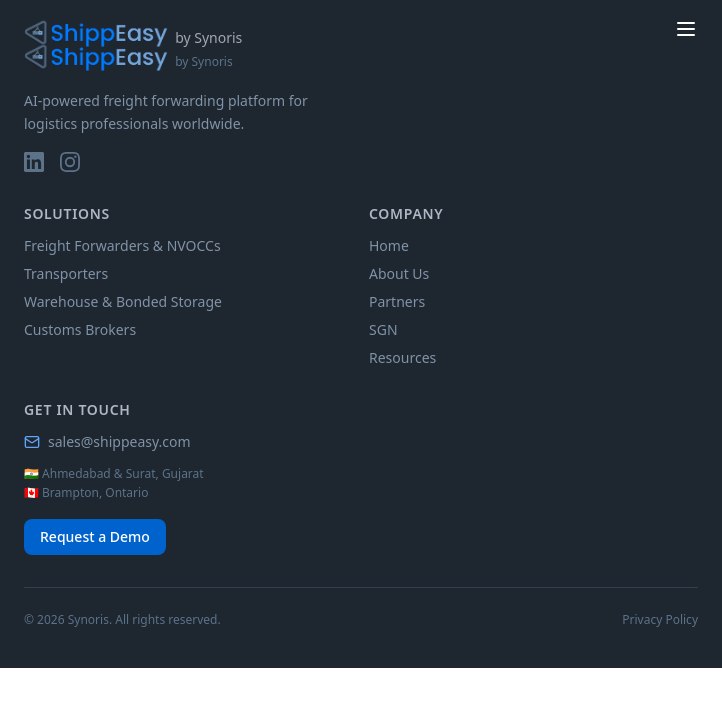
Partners (397, 301)
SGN (383, 329)
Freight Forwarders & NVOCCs (122, 245)
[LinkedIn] (34, 162)
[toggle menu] (686, 29)
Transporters (66, 273)
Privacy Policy (660, 620)
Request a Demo (95, 536)
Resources (402, 357)
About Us (399, 273)
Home (389, 245)
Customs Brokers (80, 329)
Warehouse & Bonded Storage (123, 301)
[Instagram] (70, 162)
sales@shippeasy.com (107, 441)
